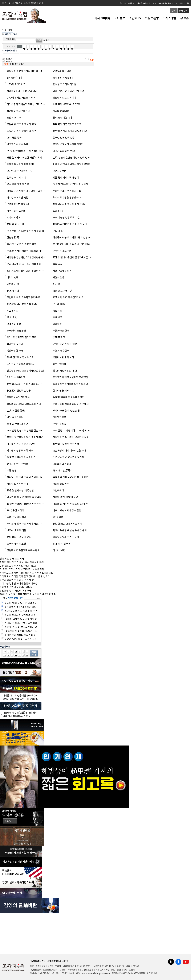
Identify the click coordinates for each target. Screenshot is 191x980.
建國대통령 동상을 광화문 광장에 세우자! (73, 404)
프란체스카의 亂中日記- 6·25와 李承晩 (27, 271)
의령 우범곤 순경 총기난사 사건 (68, 91)
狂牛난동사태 (60, 364)
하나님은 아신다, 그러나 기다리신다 (25, 477)
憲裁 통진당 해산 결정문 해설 (21, 244)
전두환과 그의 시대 (16, 177)
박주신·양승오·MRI (16, 211)
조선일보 (131, 3)
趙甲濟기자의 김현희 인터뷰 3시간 (24, 384)
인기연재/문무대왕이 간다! (20, 171)
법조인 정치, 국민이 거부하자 (16, 590)
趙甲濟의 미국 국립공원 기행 (67, 124)
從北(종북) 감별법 (62, 544)
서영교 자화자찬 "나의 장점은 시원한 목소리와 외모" (28, 573)
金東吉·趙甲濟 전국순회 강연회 (68, 397)
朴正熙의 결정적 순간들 (19, 390)
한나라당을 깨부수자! (63, 390)
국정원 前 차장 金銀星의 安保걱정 (24, 497)
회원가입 (19, 3)
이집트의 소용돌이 (62, 464)
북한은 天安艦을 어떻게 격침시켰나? (25, 437)
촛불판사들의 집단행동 (18, 397)
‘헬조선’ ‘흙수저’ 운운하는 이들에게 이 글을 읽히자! (78, 184)
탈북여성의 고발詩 (62, 251)
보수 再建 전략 (14, 137)
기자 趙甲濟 (102, 18)
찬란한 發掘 (13, 237)
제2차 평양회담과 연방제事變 (22, 337)
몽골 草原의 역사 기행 (18, 184)
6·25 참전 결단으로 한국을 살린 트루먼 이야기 (30, 430)
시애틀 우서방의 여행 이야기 (21, 164)
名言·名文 (12, 317)
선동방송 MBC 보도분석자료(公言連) (25, 370)
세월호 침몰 (59, 277)
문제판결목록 (59, 424)
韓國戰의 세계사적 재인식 (66, 177)
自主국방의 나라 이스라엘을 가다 (69, 450)
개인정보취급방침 (38, 961)
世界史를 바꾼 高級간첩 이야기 (23, 304)
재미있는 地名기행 (16, 377)
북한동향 (57, 324)
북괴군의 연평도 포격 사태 (20, 450)
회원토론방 (152, 18)
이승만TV (174, 3)
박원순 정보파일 (61, 484)
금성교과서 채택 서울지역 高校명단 (70, 377)
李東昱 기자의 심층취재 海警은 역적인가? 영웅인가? (33, 251)
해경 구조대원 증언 (62, 271)
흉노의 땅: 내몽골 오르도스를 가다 (24, 404)
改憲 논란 (12, 470)
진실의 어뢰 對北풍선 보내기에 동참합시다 (74, 437)
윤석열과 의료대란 (62, 71)
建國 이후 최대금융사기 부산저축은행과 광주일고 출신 (80, 477)
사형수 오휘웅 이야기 (17, 484)
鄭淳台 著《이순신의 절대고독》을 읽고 (73, 257)
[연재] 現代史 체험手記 (19, 204)
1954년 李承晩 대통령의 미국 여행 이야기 (28, 504)
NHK (155, 3)
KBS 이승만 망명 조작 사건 (66, 217)
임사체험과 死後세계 (63, 78)
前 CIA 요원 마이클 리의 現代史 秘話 (71, 244)
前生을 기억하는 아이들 (65, 84)
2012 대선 (58, 517)
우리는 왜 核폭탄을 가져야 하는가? (24, 524)
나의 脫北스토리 (15, 417)
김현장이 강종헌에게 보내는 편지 (23, 550)
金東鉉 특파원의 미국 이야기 (21, 457)
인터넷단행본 (59, 417)
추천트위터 (58, 490)
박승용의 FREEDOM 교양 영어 (22, 91)
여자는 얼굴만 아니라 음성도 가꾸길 (20, 583)
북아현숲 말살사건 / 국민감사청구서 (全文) (28, 257)
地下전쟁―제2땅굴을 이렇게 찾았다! (25, 231)
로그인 (8, 3)
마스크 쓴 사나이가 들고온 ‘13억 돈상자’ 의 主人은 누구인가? (83, 504)
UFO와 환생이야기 (16, 84)
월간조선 (123, 3)
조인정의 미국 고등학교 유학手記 (23, 297)
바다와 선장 (13, 277)
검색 (173, 11)
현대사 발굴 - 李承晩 (17, 464)
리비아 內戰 (59, 550)
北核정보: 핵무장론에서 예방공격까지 (72, 164)
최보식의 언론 (184, 3)
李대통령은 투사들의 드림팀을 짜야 (70, 384)
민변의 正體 (13, 284)
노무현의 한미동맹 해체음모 (21, 364)
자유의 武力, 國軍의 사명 (65, 497)
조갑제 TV (58, 211)
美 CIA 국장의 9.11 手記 (65, 370)
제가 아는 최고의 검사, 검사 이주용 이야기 (23, 562)
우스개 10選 (59, 304)
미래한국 (139, 3)
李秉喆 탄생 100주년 (17, 424)
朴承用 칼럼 (13, 291)
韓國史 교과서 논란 (62, 291)
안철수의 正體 (14, 324)
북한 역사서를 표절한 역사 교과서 (69, 204)
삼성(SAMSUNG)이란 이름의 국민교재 (72, 224)
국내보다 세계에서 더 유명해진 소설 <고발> (29, 191)
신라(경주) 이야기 (16, 78)
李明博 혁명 (59, 337)
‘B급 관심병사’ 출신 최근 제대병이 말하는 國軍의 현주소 (35, 264)
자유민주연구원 (163, 3)
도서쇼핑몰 (170, 18)
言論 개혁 (58, 317)
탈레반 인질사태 (15, 344)
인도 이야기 (59, 231)
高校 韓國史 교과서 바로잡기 (67, 524)
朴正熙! (57, 284)
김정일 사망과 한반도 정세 (66, 537)
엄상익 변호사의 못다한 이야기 (68, 144)
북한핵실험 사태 (15, 350)
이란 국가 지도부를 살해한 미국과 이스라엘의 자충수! (30, 594)
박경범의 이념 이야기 (17, 144)
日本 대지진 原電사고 (64, 470)
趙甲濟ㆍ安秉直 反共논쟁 (66, 444)
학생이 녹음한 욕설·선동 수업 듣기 (70, 530)
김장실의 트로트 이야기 (64, 97)
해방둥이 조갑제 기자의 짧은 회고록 (25, 71)
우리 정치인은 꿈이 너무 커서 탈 (18, 580)
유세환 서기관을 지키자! (65, 344)
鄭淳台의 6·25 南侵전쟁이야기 (68, 297)
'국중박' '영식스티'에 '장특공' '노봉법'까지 (23, 569)
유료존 (185, 18)
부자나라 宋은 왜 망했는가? (66, 410)
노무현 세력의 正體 (16, 544)
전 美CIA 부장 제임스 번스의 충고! (19, 566)
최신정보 (119, 18)
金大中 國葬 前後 (16, 410)
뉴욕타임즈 (147, 3)
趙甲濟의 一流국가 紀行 (19, 537)
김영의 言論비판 (61, 111)
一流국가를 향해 (61, 331)
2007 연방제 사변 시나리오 (20, 357)
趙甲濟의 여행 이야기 (64, 117)
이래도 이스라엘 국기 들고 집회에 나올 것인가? (25, 576)
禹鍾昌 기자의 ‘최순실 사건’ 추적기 (24, 157)
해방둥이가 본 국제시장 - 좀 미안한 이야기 (74, 237)
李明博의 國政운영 (16, 331)
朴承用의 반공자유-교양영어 (67, 104)
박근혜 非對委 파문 (17, 530)
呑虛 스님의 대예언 (16, 517)
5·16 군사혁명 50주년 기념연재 (68, 457)
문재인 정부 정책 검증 (64, 137)
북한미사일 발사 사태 (63, 357)
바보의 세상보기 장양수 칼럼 (67, 510)
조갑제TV (135, 18)
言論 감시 (58, 264)
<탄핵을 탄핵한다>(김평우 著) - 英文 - (26, 151)
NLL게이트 (12, 311)
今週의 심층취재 (61, 350)
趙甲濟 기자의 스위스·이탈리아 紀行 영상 (73, 131)
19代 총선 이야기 (15, 510)
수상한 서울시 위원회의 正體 (67, 191)
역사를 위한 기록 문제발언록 (21, 444)
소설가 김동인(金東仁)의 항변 (22, 131)
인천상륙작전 (59, 171)
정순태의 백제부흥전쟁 (18, 111)
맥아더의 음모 (14, 217)
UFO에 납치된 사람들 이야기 (21, 97)
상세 (183, 11)
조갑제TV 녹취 (14, 117)
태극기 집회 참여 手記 (64, 151)
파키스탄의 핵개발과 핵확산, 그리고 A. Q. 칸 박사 (31, 104)
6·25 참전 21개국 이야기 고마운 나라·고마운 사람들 (78, 430)
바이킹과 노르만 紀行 (18, 197)
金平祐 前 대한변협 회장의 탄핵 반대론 (72, 157)
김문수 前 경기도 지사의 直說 (22, 124)
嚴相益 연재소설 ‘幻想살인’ (21, 490)
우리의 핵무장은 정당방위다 (67, 197)
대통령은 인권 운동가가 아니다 (17, 587)
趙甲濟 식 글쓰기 (15, 224)
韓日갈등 (57, 311)
